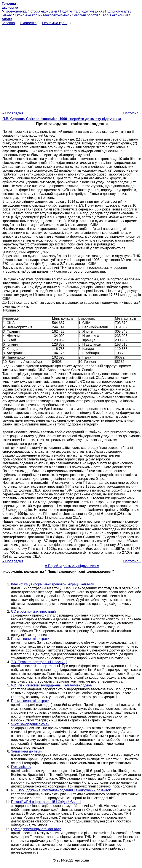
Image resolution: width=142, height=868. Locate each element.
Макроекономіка (56, 15)
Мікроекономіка (14, 11)
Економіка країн (27, 15)
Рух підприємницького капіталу (36, 829)
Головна (8, 23)
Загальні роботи (85, 15)
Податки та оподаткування (81, 11)
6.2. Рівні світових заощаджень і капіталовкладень (52, 685)
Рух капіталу (21, 767)
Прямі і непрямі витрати (30, 639)
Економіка (10, 7)
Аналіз (7, 19)
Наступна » (132, 113)
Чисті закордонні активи (30, 724)
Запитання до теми (26, 751)
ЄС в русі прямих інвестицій (33, 611)
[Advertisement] (70, 67)
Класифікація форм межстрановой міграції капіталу (52, 584)
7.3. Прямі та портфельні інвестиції (39, 662)
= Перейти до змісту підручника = (72, 566)
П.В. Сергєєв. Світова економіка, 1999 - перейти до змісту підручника (62, 119)
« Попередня (13, 113)
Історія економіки (43, 11)
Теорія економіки (114, 15)
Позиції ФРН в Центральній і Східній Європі (46, 802)
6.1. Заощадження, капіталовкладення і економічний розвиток (61, 790)
